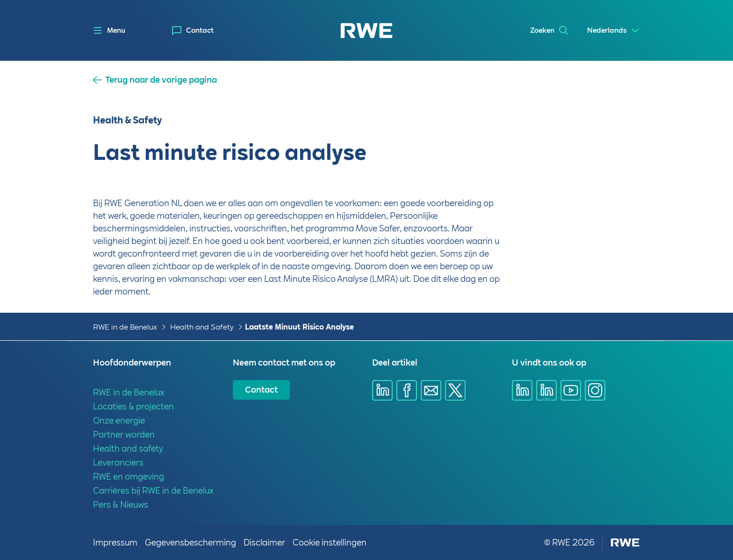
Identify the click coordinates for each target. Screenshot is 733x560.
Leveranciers (118, 463)
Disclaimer (264, 542)
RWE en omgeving (129, 477)
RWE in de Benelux (125, 327)
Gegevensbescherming (190, 542)
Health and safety (128, 449)
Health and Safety (202, 327)
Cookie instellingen (330, 542)
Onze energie (119, 420)
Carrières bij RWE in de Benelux (153, 491)
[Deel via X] (455, 390)
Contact (200, 30)
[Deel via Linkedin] (382, 390)
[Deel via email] (431, 390)
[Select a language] (614, 31)
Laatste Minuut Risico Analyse (299, 327)
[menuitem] (193, 31)
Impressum (115, 542)
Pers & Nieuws (121, 505)
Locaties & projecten (133, 406)
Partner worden (124, 434)
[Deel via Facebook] (407, 390)
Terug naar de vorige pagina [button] (161, 80)
